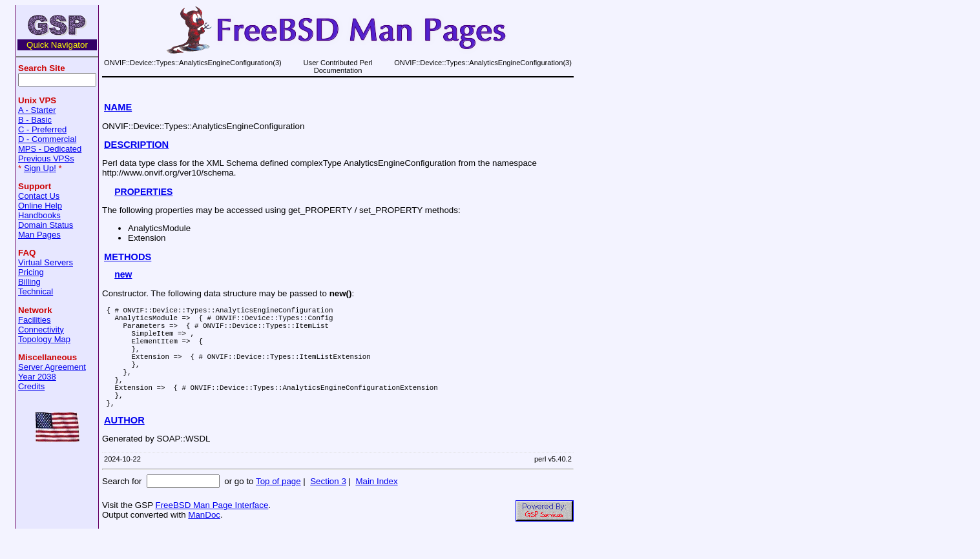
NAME (118, 107)
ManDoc (204, 540)
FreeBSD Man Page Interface (212, 530)
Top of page (278, 506)
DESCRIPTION (136, 145)
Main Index (376, 506)
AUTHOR (124, 445)
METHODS (128, 257)
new (123, 274)
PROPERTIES (143, 192)
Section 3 (328, 506)
